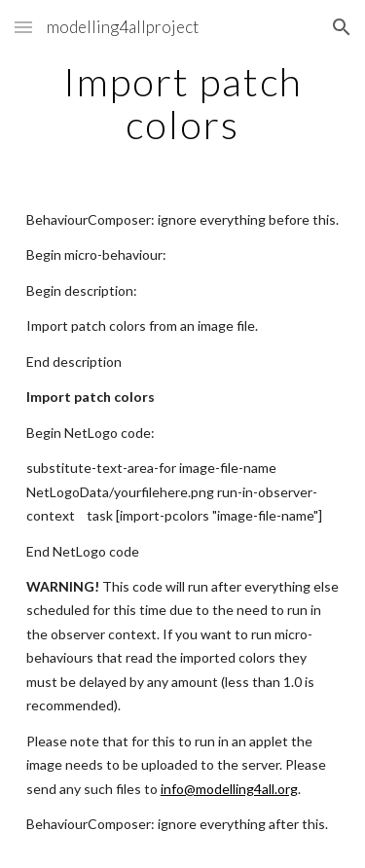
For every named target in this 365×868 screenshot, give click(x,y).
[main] (183, 103)
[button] (23, 27)
